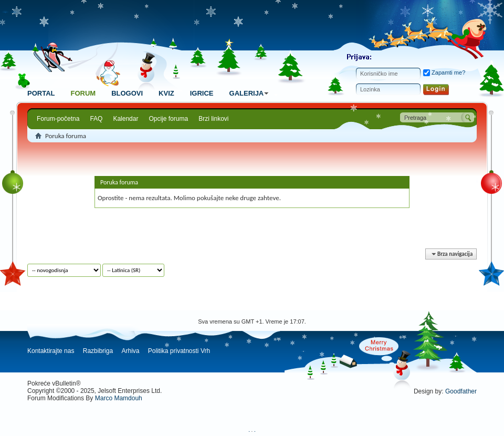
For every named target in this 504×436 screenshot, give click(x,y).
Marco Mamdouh (119, 398)
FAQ (96, 119)
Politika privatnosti (174, 351)
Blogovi (127, 93)
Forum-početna (58, 119)
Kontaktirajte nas (51, 351)
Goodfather (461, 391)
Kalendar (125, 119)
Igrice (202, 93)
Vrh (205, 351)
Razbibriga (98, 351)
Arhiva (130, 351)
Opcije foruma (168, 119)
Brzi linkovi (213, 119)
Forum (83, 93)
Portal (41, 93)
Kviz (166, 93)
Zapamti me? (444, 72)
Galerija (251, 93)
